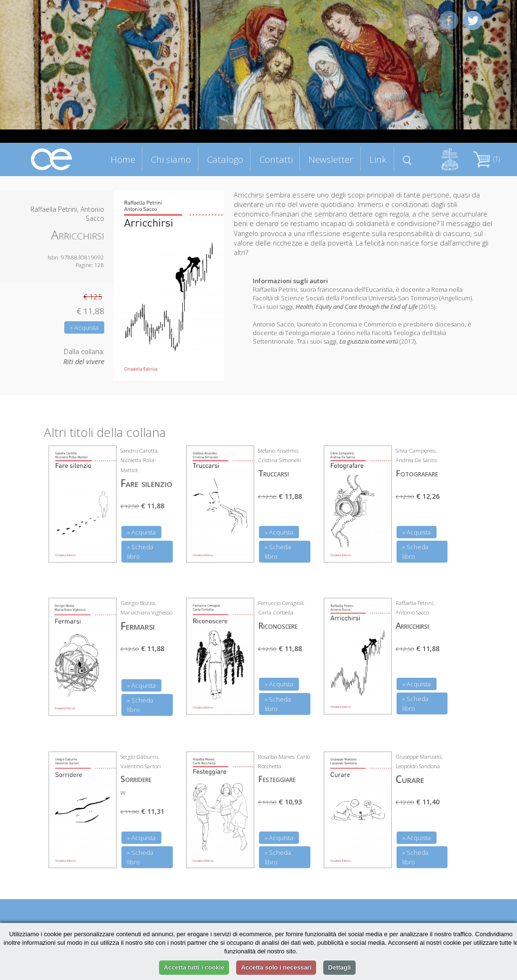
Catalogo (225, 159)
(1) (487, 159)
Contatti (276, 159)
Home (123, 159)
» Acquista (84, 327)
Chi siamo (171, 159)
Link (378, 159)
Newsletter (331, 159)
